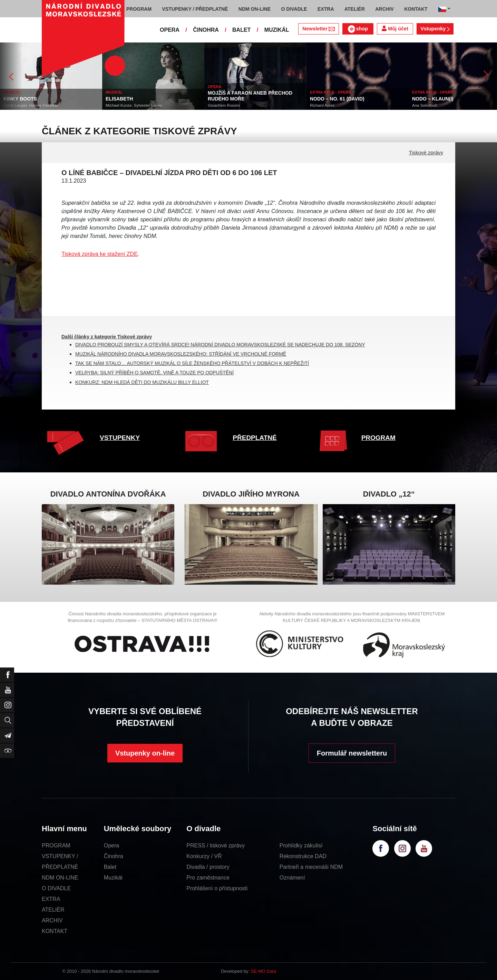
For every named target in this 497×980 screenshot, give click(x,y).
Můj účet (395, 28)
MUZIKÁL (277, 30)
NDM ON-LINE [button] (255, 9)
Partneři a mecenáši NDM (311, 867)
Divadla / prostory (208, 867)
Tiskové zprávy (426, 152)
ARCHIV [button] (384, 9)
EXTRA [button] (326, 9)
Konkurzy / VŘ (204, 856)
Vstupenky (435, 29)
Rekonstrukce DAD (303, 856)
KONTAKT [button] (416, 9)
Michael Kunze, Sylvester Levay (134, 105)
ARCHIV (52, 920)
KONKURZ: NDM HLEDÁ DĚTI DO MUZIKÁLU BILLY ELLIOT (142, 382)
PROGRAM (378, 438)
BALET (241, 30)
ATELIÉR (53, 910)
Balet (110, 867)
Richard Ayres (322, 105)
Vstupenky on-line (145, 753)
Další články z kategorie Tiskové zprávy (107, 337)
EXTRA (51, 899)
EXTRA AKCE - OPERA (331, 92)
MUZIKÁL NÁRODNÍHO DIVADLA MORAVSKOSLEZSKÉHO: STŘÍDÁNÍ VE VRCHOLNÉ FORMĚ (181, 354)
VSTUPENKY (120, 438)
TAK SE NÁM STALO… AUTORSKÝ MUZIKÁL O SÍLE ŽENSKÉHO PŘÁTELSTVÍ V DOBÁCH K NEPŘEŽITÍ (192, 363)
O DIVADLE (56, 888)
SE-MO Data (264, 971)
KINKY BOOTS (20, 99)
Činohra (114, 856)
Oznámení (292, 878)
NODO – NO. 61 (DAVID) (337, 99)
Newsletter (318, 29)
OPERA (170, 30)
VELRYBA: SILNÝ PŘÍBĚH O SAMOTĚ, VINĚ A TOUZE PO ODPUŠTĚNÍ (154, 373)
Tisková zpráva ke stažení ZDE (100, 254)
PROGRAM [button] (139, 9)
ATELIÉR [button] (355, 9)
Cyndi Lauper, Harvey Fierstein (31, 105)
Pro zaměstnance (208, 878)
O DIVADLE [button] (294, 9)
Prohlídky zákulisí (301, 846)
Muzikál (113, 878)
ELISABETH (119, 99)
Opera (111, 846)
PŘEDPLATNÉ (255, 438)
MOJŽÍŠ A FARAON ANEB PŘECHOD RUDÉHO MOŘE (250, 96)
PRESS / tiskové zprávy (216, 846)
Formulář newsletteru (352, 753)
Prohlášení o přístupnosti (217, 888)
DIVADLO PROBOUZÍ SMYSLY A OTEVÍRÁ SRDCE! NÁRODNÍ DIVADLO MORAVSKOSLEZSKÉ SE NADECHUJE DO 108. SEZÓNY (220, 345)
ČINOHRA (206, 30)
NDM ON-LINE (60, 878)
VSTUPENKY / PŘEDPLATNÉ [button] (195, 9)
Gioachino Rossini (224, 105)
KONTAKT (55, 931)
